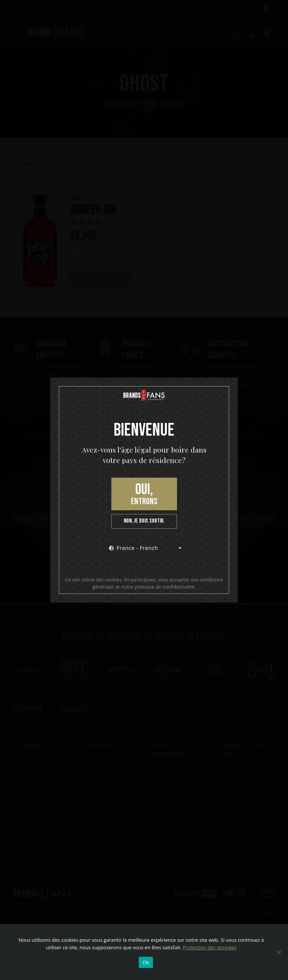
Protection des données (210, 947)
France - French (134, 548)
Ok (146, 963)
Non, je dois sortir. (144, 521)
